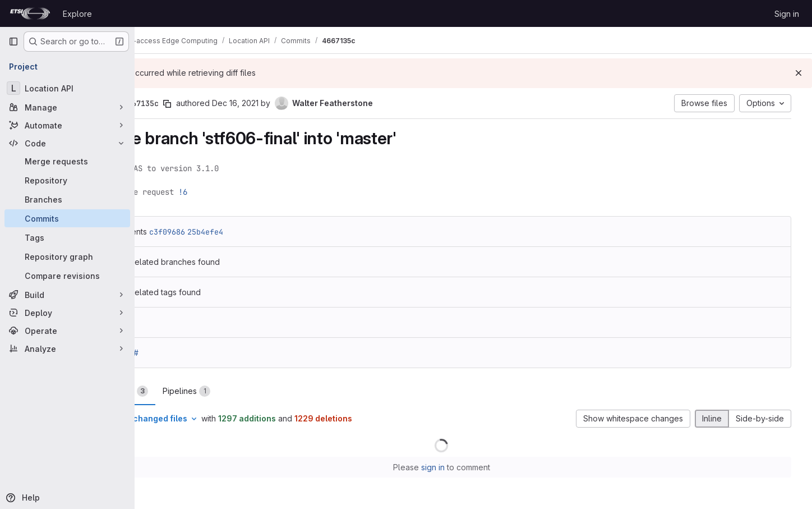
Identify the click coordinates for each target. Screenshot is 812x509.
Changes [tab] (180, 391)
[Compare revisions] (67, 276)
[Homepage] (30, 13)
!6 (239, 192)
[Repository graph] (67, 256)
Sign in (787, 14)
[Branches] (67, 199)
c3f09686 (224, 232)
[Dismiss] (799, 73)
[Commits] (67, 218)
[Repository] (67, 180)
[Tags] (67, 237)
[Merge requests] (67, 161)
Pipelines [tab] (243, 391)
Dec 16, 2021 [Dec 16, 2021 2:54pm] (292, 103)
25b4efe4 (262, 232)
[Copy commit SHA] (224, 104)
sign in (465, 467)
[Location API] (67, 88)
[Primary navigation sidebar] (13, 42)
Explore (77, 14)
